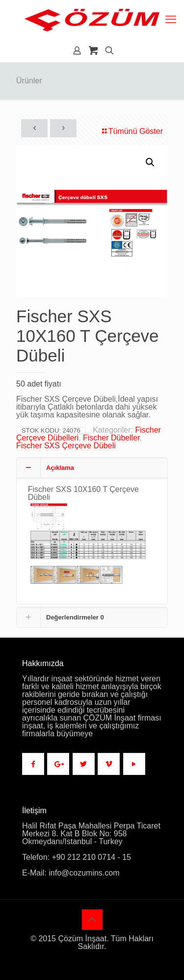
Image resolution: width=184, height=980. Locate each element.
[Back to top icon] (92, 920)
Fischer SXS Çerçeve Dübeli (66, 446)
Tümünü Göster (132, 131)
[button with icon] (33, 764)
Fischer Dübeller (111, 438)
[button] (151, 162)
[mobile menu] (171, 20)
